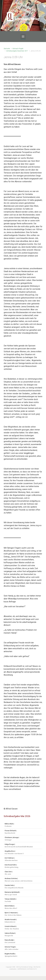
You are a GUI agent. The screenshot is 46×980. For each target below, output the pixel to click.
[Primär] (23, 37)
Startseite (7, 49)
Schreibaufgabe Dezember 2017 (17, 51)
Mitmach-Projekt (18, 49)
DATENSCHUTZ (32, 969)
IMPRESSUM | (22, 969)
